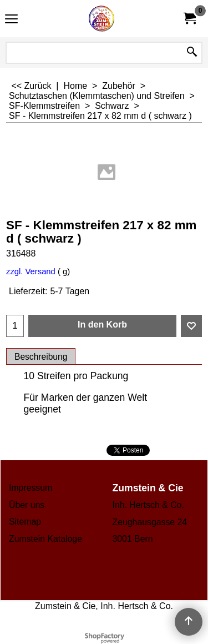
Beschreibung (41, 357)
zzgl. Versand (31, 271)
